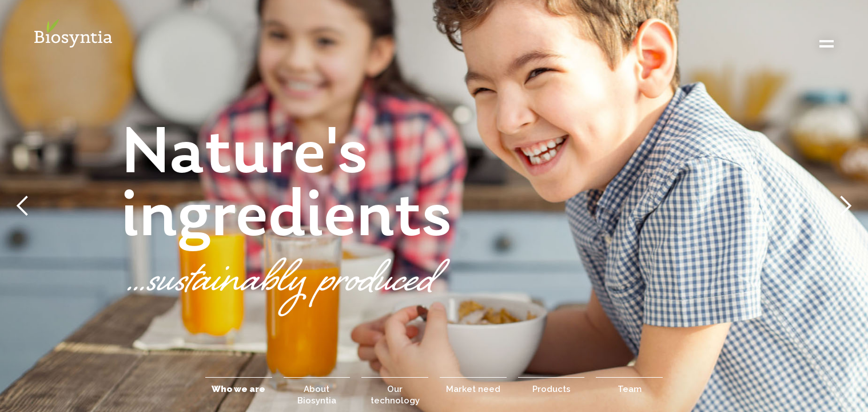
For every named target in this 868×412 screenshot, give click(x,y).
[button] (23, 206)
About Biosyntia (317, 395)
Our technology (395, 395)
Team (630, 389)
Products (552, 389)
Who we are (238, 389)
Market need (473, 389)
